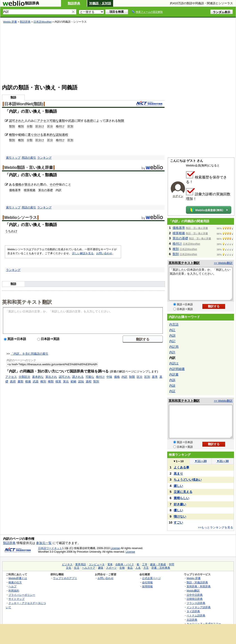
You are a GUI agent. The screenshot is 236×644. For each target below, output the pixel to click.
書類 (62, 121)
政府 (90, 121)
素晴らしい (181, 498)
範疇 (21, 135)
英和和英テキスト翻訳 (27, 302)
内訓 (172, 336)
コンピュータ (97, 564)
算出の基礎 (46, 190)
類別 (12, 126)
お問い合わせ (104, 253)
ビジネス (67, 564)
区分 (50, 126)
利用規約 (14, 591)
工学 (145, 564)
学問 (171, 564)
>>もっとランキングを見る (216, 527)
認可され (65, 377)
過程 (65, 135)
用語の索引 (29, 158)
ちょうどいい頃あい (188, 480)
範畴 (73, 381)
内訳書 (174, 374)
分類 (30, 126)
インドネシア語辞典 (199, 607)
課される (78, 377)
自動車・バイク (125, 564)
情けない (180, 516)
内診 (172, 386)
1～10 (178, 461)
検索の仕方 (15, 582)
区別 (70, 126)
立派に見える (183, 492)
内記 (172, 341)
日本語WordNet (42, 22)
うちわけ (11, 231)
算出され (51, 377)
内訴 (172, 380)
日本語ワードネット (50, 548)
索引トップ (13, 158)
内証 (172, 391)
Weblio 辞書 (10, 22)
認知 (59, 135)
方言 (146, 568)
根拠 (28, 381)
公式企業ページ (151, 578)
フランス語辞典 (196, 603)
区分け (40, 126)
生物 (122, 568)
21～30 (223, 461)
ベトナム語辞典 (196, 615)
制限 (121, 121)
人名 (138, 568)
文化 (69, 568)
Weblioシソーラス (21, 218)
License (115, 548)
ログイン (178, 196)
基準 (155, 377)
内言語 (174, 324)
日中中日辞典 (195, 595)
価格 (18, 184)
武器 (71, 121)
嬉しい (178, 486)
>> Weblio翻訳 (223, 263)
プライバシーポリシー (22, 595)
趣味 (101, 568)
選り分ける (35, 135)
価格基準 (15, 190)
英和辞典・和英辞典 (199, 586)
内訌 (172, 330)
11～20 (201, 461)
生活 (77, 568)
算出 (28, 184)
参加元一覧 (44, 543)
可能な (54, 121)
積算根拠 (30, 190)
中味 (109, 377)
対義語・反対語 (100, 3)
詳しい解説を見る (83, 253)
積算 (58, 381)
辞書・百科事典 (161, 568)
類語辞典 (74, 3)
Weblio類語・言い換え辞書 (29, 168)
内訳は (174, 363)
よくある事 (181, 467)
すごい (178, 522)
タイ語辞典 (193, 611)
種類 (12, 135)
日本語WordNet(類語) (24, 104)
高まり (178, 474)
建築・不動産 (158, 564)
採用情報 (147, 586)
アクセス (43, 121)
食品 (130, 568)
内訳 (124, 377)
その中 (54, 184)
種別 (21, 126)
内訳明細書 (177, 369)
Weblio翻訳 (193, 591)
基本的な (49, 135)
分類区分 (24, 377)
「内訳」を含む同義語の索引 (29, 354)
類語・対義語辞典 (197, 582)
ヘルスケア (89, 568)
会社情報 (147, 582)
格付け (60, 126)
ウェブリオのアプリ (65, 578)
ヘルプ (12, 586)
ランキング (44, 158)
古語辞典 (192, 620)
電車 (110, 564)
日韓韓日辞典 (195, 599)
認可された (17, 121)
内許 (172, 352)
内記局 (174, 347)
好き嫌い (180, 504)
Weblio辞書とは (18, 578)
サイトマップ (16, 599)
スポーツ (111, 568)
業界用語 (81, 564)
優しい (178, 510)
